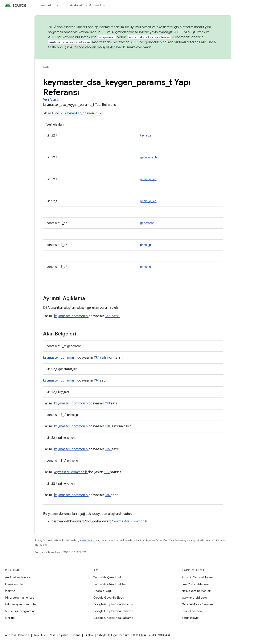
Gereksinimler (14, 584)
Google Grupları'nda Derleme (113, 611)
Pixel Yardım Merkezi (195, 584)
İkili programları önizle (20, 598)
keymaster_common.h (82, 113)
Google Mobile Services (197, 604)
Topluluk (39, 635)
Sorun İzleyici (190, 618)
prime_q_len (148, 201)
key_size (146, 135)
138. (108, 426)
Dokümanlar (45, 5)
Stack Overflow (192, 611)
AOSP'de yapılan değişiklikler (93, 47)
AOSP (47, 67)
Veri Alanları (52, 100)
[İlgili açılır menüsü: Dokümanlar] (59, 5)
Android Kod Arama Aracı (89, 5)
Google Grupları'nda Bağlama (113, 618)
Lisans (76, 635)
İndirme (10, 591)
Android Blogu (103, 591)
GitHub (10, 618)
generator (147, 223)
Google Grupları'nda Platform (113, 604)
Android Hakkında (17, 635)
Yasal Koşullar (58, 635)
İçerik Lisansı (87, 540)
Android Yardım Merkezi (198, 577)
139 (107, 472)
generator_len (150, 157)
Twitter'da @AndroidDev (110, 584)
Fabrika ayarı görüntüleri (21, 604)
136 (108, 495)
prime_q (146, 267)
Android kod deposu (19, 577)
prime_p (146, 245)
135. (108, 449)
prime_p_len (148, 179)
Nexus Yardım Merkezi (197, 591)
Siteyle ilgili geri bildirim (113, 635)
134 (97, 380)
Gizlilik (89, 635)
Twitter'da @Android (107, 577)
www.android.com (194, 598)
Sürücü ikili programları (20, 611)
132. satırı (112, 316)
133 (108, 403)
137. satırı (101, 358)
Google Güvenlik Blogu (109, 598)
